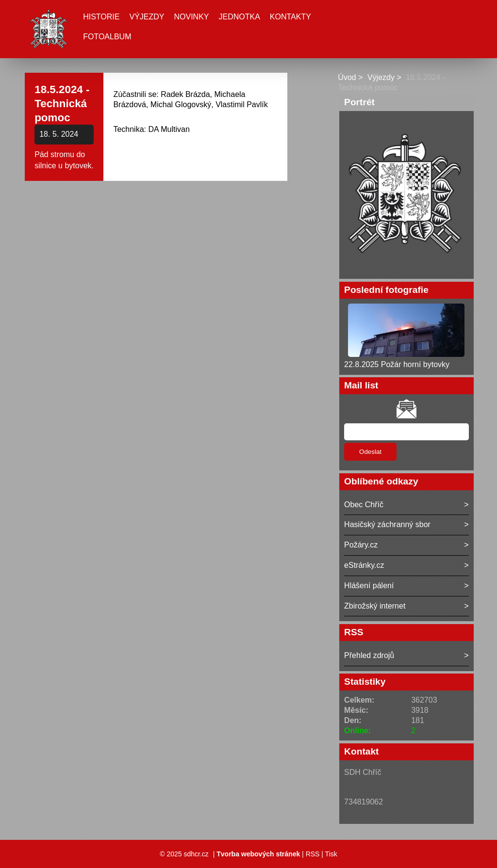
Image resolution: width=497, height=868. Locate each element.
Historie (101, 17)
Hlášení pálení (369, 586)
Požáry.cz (361, 545)
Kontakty (290, 17)
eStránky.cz (364, 565)
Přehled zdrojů (369, 655)
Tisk (331, 854)
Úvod (347, 77)
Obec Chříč (364, 505)
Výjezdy (147, 17)
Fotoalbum (107, 37)
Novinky (191, 17)
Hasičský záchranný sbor (387, 524)
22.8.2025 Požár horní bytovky (397, 364)
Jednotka (240, 17)
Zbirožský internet (375, 606)
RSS (313, 854)
